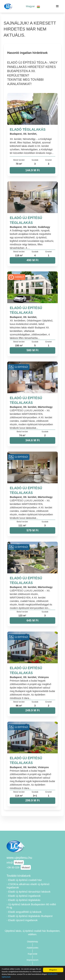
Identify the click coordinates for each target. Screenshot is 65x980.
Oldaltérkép (33, 942)
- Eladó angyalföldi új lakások (24, 912)
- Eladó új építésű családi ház (24, 880)
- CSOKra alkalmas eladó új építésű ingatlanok (28, 886)
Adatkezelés (33, 948)
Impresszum (33, 960)
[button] (33, 6)
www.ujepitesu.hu (19, 858)
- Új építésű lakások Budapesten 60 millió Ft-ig (31, 906)
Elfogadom (53, 970)
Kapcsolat (32, 954)
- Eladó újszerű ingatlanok (22, 920)
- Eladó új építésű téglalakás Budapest (30, 916)
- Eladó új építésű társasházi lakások (29, 892)
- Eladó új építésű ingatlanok (24, 896)
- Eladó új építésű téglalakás (23, 900)
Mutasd (19, 863)
